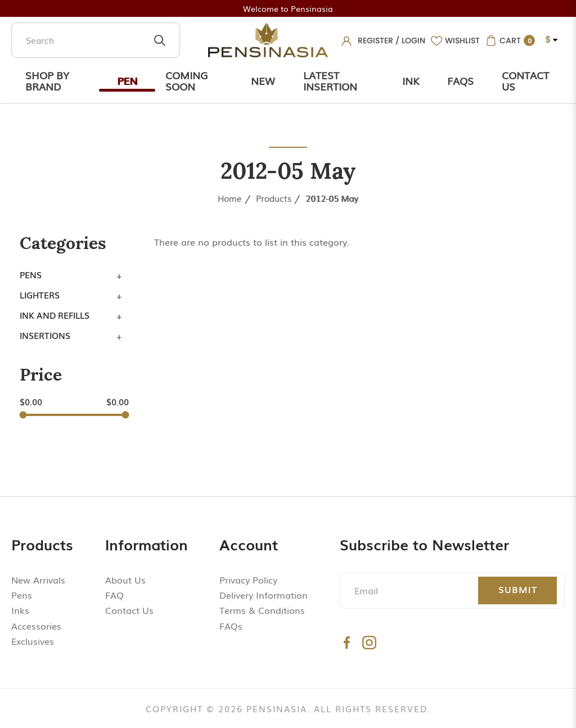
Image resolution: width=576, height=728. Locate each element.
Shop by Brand (47, 80)
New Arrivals (38, 580)
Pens (31, 274)
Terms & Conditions (262, 610)
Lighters (40, 295)
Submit (518, 589)
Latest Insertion (330, 80)
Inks (20, 610)
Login (413, 40)
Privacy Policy (248, 580)
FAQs (231, 626)
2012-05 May (332, 198)
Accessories (36, 626)
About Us (125, 580)
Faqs (460, 80)
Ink (411, 80)
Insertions (45, 335)
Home (230, 198)
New (263, 80)
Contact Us (525, 80)
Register (375, 40)
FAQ (114, 595)
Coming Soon (186, 80)
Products (274, 198)
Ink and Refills (55, 315)
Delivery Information (264, 595)
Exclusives (33, 641)
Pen (127, 80)
